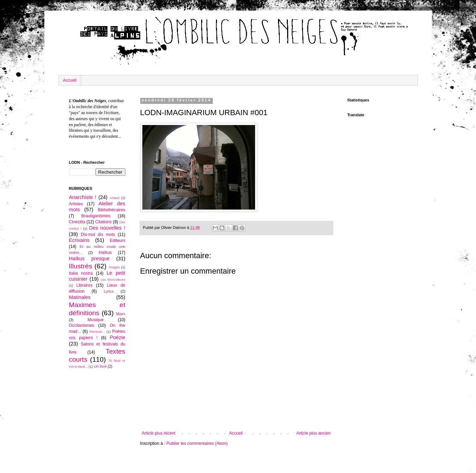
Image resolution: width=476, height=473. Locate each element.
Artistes (76, 204)
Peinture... (97, 332)
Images (114, 267)
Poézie (117, 337)
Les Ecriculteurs (113, 279)
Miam (120, 314)
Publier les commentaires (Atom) (197, 443)
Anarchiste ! (83, 197)
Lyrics (109, 291)
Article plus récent (159, 433)
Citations (103, 222)
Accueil (70, 80)
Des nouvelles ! (107, 228)
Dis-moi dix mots (98, 235)
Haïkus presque (89, 259)
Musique (96, 320)
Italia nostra (81, 273)
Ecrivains (79, 240)
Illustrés (81, 266)
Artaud (115, 198)
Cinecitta (77, 222)
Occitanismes (82, 325)
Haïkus (105, 253)
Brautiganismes (96, 216)
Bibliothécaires (111, 210)
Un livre (100, 366)
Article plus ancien (313, 433)
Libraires (84, 285)
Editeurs (117, 241)
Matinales (80, 297)
